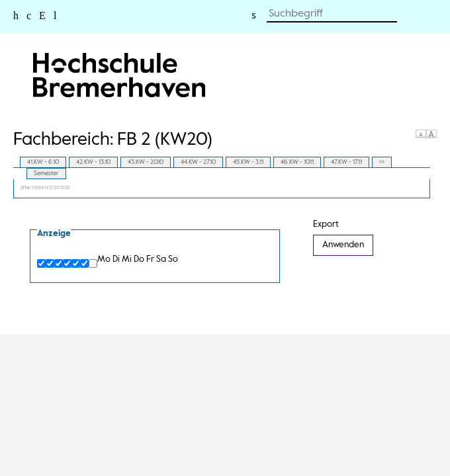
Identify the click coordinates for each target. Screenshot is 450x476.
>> (382, 162)
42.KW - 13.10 (93, 162)
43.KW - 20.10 (146, 162)
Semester (46, 174)
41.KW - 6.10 (43, 162)
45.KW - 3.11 (248, 162)
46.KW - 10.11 (297, 162)
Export (326, 224)
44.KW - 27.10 (198, 162)
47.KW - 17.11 (346, 162)
